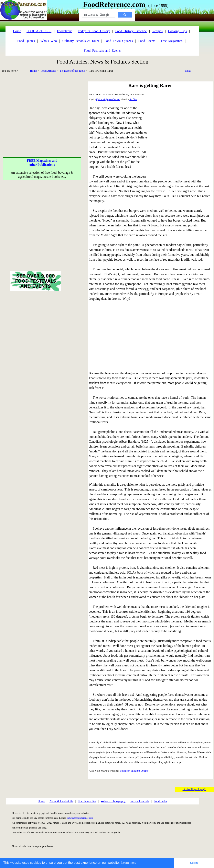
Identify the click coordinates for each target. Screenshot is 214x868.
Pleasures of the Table (72, 71)
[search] (98, 15)
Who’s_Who (49, 41)
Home (33, 71)
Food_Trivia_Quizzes (119, 41)
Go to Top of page (194, 789)
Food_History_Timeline (131, 31)
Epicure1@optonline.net (108, 99)
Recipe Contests (140, 801)
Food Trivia (65, 31)
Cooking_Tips (177, 31)
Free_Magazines (172, 41)
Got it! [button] (194, 863)
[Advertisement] (42, 223)
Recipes (157, 31)
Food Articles (49, 71)
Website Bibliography (113, 801)
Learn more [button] (129, 863)
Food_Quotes (26, 41)
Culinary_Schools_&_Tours (81, 41)
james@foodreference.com (80, 818)
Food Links (160, 801)
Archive (133, 99)
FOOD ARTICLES (39, 31)
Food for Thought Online (134, 771)
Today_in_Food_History (94, 31)
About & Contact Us (61, 801)
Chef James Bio (87, 801)
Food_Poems (147, 41)
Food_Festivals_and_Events (102, 51)
